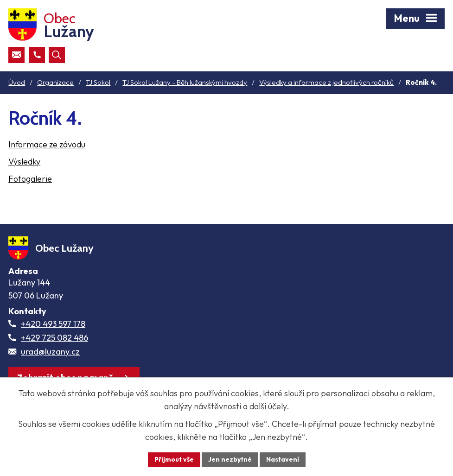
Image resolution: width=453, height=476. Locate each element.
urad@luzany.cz (50, 352)
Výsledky (24, 162)
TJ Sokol (98, 82)
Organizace (55, 82)
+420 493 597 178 (53, 324)
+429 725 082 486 (54, 338)
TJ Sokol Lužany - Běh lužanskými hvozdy (185, 82)
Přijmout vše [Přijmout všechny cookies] (174, 459)
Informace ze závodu (47, 144)
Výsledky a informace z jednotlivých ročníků (326, 82)
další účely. (269, 406)
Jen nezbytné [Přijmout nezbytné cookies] (230, 459)
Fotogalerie (30, 179)
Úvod (17, 82)
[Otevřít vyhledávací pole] (57, 55)
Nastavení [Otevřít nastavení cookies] (283, 459)
